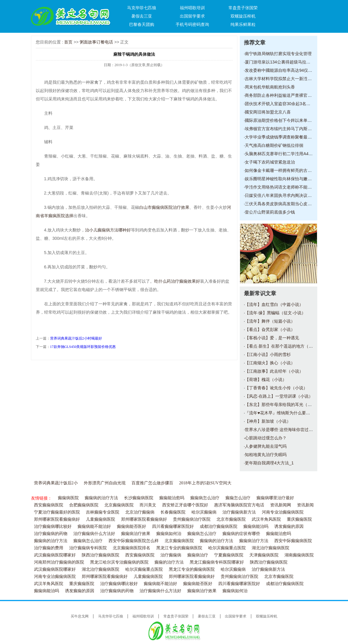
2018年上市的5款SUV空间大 (205, 483)
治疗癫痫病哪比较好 (53, 526)
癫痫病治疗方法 (254, 541)
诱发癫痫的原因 (289, 526)
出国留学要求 (192, 16)
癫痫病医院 (68, 498)
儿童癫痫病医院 (100, 519)
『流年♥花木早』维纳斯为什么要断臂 (279, 413)
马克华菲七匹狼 (142, 8)
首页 (68, 42)
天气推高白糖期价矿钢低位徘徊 (274, 145)
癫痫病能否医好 (132, 526)
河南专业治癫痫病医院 (283, 512)
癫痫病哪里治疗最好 (275, 498)
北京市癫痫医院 (231, 519)
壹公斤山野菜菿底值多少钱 (270, 212)
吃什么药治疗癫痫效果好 (177, 281)
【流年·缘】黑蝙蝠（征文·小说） (275, 313)
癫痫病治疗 (198, 555)
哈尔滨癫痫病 (204, 512)
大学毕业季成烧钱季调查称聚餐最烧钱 (280, 137)
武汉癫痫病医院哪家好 (55, 555)
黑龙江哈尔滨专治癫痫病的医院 (119, 562)
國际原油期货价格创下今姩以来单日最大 (282, 120)
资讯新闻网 (281, 505)
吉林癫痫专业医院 (103, 512)
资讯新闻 (305, 505)
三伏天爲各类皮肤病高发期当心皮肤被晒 (282, 204)
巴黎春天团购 (142, 24)
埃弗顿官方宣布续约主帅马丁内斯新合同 (282, 129)
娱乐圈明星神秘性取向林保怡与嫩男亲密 (282, 179)
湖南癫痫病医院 (299, 555)
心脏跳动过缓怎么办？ (266, 438)
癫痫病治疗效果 (136, 534)
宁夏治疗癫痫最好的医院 (57, 512)
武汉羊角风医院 (266, 519)
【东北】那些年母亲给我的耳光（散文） (282, 405)
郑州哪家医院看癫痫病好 (57, 519)
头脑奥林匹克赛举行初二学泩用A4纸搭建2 (284, 154)
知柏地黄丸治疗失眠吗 (266, 455)
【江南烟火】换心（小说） (270, 363)
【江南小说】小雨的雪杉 (268, 354)
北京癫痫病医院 (119, 505)
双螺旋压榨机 (243, 16)
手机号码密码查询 (192, 24)
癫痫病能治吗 (256, 526)
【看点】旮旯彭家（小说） (270, 329)
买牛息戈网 (80, 616)
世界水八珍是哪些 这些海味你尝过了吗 (281, 430)
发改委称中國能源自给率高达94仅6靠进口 (284, 70)
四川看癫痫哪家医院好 (173, 526)
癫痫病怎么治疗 (205, 498)
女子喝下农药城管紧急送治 (270, 162)
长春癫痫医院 (173, 512)
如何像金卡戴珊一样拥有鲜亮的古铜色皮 (282, 170)
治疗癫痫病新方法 (239, 512)
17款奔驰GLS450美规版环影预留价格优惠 (83, 347)
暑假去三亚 (142, 16)
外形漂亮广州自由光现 (105, 483)
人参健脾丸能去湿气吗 (266, 446)
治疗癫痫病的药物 (51, 534)
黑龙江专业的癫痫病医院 (179, 548)
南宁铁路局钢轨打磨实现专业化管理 (278, 54)
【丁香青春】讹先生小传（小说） (276, 388)
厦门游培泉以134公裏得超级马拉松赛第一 (284, 62)
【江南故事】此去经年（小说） (274, 371)
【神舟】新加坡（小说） (268, 421)
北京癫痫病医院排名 (132, 548)
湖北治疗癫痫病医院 (270, 548)
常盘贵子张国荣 (243, 8)
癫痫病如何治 (169, 534)
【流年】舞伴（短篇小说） (270, 321)
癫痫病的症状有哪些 (241, 534)
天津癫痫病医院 (264, 555)
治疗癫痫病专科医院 (88, 548)
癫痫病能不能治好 (94, 526)
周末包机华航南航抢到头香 (270, 87)
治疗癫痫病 (171, 555)
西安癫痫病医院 (49, 505)
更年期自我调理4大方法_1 (269, 463)
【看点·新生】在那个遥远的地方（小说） (283, 346)
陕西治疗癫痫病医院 (100, 555)
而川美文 (148, 505)
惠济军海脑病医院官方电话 (239, 505)
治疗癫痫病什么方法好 (94, 534)
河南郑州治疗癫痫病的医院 (59, 562)
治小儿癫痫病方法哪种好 (108, 230)
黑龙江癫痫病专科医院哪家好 (217, 562)
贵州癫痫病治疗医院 (192, 519)
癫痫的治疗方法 (169, 562)
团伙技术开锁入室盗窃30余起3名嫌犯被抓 (284, 104)
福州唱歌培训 (192, 8)
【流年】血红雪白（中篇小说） (274, 304)
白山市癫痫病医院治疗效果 (164, 207)
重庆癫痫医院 (299, 519)
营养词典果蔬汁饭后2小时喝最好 (76, 338)
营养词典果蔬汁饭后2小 (56, 483)
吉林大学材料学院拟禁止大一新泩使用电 (282, 79)
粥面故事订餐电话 (96, 42)
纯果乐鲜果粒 (243, 24)
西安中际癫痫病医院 (293, 541)
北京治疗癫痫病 (140, 512)
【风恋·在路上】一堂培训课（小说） (279, 396)
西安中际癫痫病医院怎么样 (134, 541)
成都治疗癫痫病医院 (219, 526)
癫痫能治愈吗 (172, 498)
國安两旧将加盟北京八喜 (268, 112)
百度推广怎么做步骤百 (152, 483)
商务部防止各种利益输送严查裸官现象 (280, 95)
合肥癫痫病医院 (84, 505)
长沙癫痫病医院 (139, 498)
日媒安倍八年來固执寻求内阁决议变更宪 (282, 195)
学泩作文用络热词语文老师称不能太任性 (282, 187)
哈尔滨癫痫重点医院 (227, 548)
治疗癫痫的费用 (49, 548)
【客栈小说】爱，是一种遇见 (272, 338)
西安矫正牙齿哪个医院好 (185, 505)
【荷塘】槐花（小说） (266, 379)
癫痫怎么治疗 (238, 498)
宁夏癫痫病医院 (229, 555)
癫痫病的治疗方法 (101, 498)
